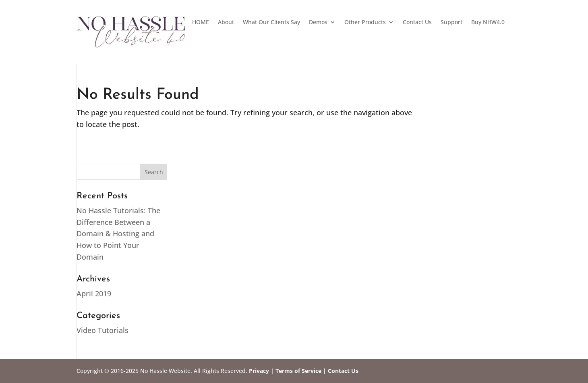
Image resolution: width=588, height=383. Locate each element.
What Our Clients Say (271, 23)
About (226, 23)
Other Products (365, 23)
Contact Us (417, 23)
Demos (318, 23)
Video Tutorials (102, 330)
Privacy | (261, 371)
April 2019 (94, 293)
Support (451, 23)
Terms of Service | (301, 371)
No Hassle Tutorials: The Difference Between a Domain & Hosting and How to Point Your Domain (118, 234)
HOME (201, 23)
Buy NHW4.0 (488, 23)
